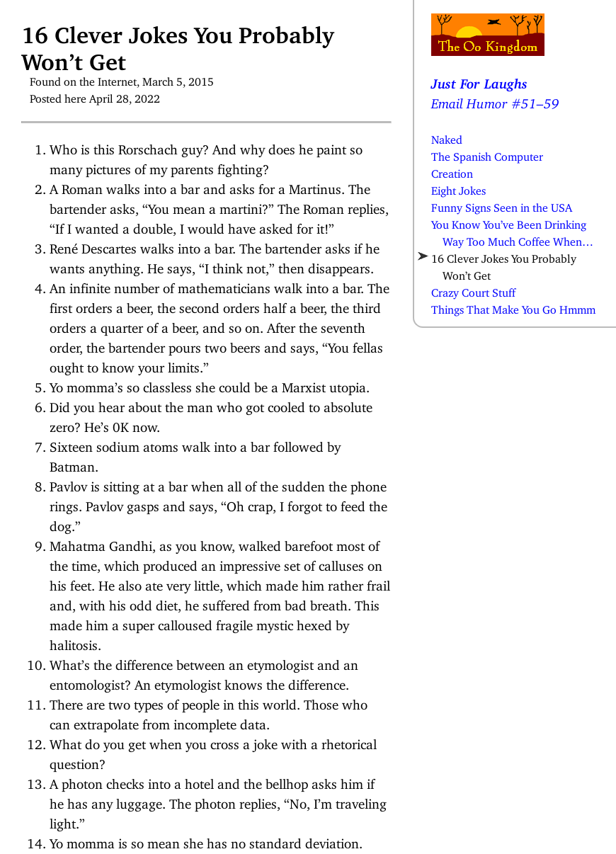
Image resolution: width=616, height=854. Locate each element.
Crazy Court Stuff (473, 290)
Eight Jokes (458, 188)
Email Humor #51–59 (495, 100)
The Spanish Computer (487, 154)
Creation (452, 171)
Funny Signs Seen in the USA (502, 205)
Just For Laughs (479, 80)
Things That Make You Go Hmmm (513, 307)
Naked (447, 137)
